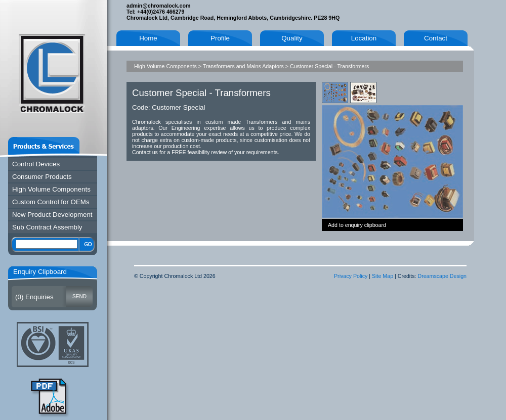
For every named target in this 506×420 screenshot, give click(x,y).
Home (148, 38)
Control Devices (36, 164)
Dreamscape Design (442, 276)
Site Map (383, 276)
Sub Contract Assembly (47, 227)
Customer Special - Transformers (329, 66)
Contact (436, 38)
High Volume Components (51, 189)
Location (364, 38)
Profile (220, 38)
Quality (292, 38)
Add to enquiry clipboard (357, 225)
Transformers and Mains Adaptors (243, 66)
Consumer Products (42, 177)
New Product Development (52, 215)
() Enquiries (34, 297)
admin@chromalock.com (158, 6)
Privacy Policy (351, 276)
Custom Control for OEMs (51, 202)
